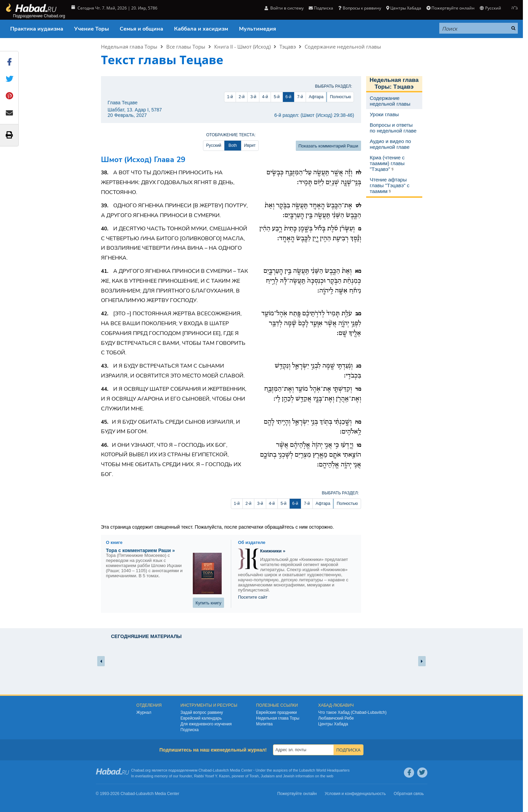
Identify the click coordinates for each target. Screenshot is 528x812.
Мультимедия (258, 29)
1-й (230, 97)
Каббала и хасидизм (201, 29)
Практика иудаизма (37, 29)
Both (233, 145)
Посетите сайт (253, 597)
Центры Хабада (404, 8)
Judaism (268, 776)
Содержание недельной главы (343, 47)
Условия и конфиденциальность (355, 794)
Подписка (321, 8)
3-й (253, 97)
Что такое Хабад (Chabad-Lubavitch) (352, 712)
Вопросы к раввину (360, 8)
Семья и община (141, 29)
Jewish (289, 776)
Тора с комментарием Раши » (141, 550)
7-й (300, 97)
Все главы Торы (186, 47)
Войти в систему (284, 8)
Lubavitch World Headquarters (324, 770)
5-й (277, 97)
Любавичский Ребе (336, 718)
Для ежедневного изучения (206, 724)
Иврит (250, 145)
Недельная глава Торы (129, 47)
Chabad (205, 770)
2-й (242, 97)
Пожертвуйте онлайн (450, 8)
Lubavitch (221, 770)
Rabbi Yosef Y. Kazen (212, 776)
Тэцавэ (288, 47)
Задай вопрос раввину (202, 712)
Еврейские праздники (276, 712)
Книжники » (273, 551)
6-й (288, 97)
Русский (490, 8)
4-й (265, 97)
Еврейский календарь (201, 718)
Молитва (264, 724)
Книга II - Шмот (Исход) (242, 47)
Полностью (340, 97)
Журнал (144, 712)
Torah (254, 776)
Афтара (316, 97)
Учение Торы (91, 29)
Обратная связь (409, 794)
